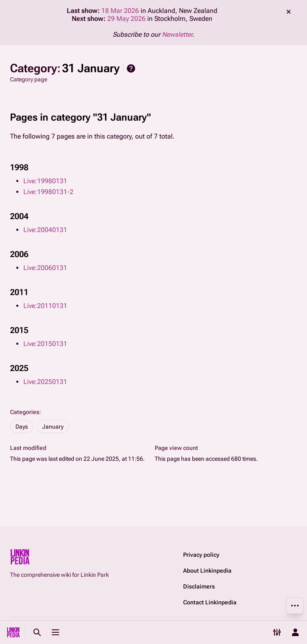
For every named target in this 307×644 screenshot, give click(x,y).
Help (131, 68)
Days (22, 427)
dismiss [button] (289, 12)
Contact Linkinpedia (210, 602)
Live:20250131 (45, 382)
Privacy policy (201, 555)
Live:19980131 (45, 181)
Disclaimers (199, 586)
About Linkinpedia (207, 571)
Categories (25, 412)
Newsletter (177, 34)
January (53, 427)
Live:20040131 (45, 230)
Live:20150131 (45, 344)
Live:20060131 (45, 268)
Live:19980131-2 (48, 192)
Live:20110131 (45, 306)
